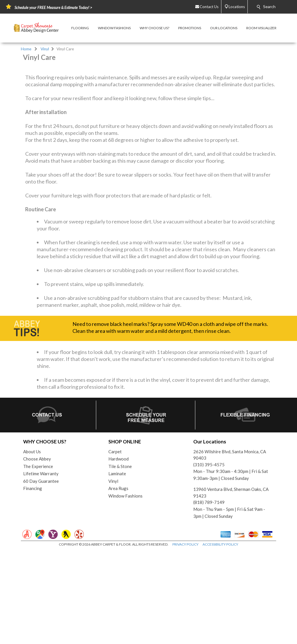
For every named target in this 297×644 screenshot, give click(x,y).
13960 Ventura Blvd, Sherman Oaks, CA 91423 (231, 565)
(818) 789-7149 (209, 575)
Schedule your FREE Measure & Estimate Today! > (53, 8)
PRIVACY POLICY (185, 617)
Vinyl (45, 49)
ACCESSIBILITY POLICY (220, 617)
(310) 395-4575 (209, 537)
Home (26, 49)
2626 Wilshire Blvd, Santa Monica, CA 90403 (230, 527)
